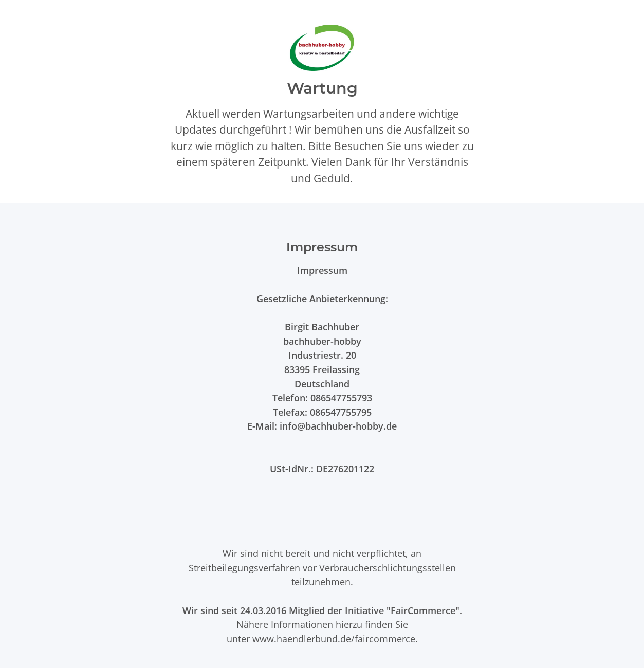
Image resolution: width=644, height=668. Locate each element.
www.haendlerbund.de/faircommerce (334, 638)
